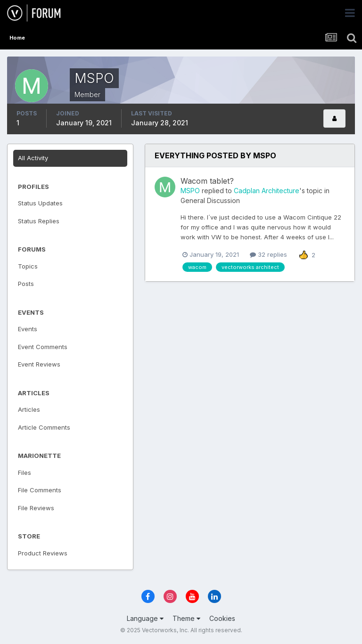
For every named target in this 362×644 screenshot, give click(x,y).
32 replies (268, 254)
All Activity (33, 158)
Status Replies (39, 221)
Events (28, 329)
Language (145, 618)
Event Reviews (39, 364)
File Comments (40, 490)
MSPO (190, 191)
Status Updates (40, 203)
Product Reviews (43, 553)
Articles (29, 409)
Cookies (222, 618)
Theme (186, 618)
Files (25, 473)
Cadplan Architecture (267, 191)
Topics (28, 266)
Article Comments (44, 427)
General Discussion (210, 200)
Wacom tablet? (207, 181)
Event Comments (43, 347)
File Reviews (36, 508)
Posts (26, 284)
